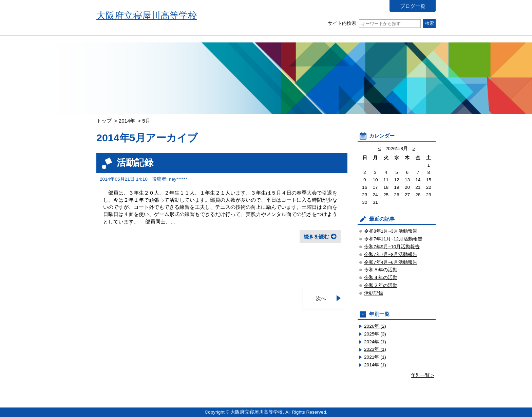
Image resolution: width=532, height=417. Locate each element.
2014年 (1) (375, 365)
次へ (321, 298)
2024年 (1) (375, 342)
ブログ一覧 (413, 6)
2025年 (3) (375, 334)
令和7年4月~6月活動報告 (391, 262)
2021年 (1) (375, 357)
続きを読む (316, 237)
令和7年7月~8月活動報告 (391, 255)
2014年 (127, 121)
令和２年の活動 (381, 285)
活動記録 (135, 162)
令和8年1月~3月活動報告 (391, 231)
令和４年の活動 (381, 278)
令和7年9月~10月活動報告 (392, 247)
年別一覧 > (422, 375)
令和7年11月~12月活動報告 (393, 239)
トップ (104, 121)
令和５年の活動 (381, 270)
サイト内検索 (374, 23)
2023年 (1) (375, 349)
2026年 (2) (375, 326)
